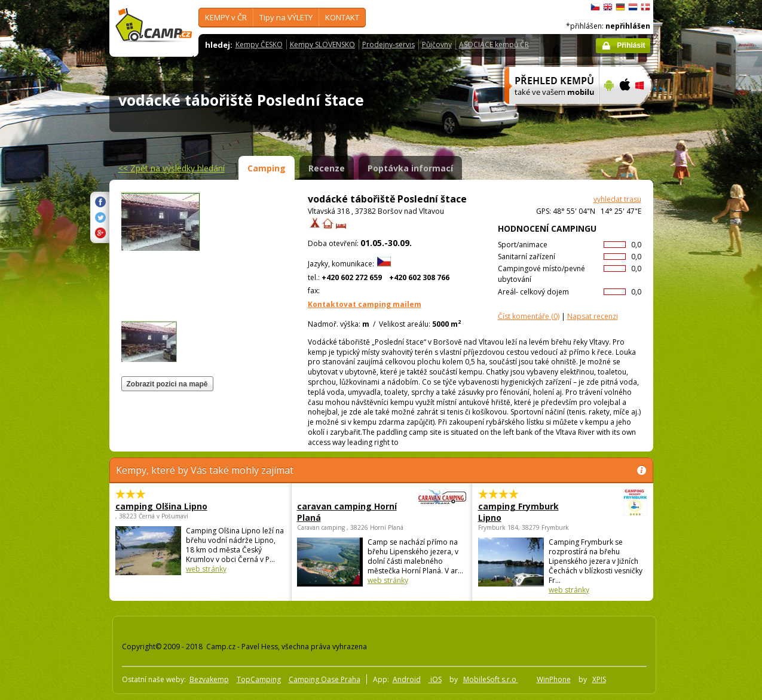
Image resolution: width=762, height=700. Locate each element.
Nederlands (633, 7)
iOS (435, 679)
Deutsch (620, 7)
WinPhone (554, 679)
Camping (267, 168)
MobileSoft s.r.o (491, 679)
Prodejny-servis (388, 44)
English (608, 7)
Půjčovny (437, 44)
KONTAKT (342, 17)
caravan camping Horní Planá (349, 512)
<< (172, 168)
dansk (645, 7)
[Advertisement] (703, 359)
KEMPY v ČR (226, 17)
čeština (595, 7)
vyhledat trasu (617, 199)
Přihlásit (631, 45)
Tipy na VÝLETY (286, 17)
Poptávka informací (410, 168)
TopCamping (259, 679)
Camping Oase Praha (325, 679)
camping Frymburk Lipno (530, 512)
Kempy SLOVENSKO (322, 44)
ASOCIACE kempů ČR (494, 44)
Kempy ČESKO (259, 44)
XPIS (599, 679)
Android (407, 679)
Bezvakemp (209, 679)
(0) (529, 316)
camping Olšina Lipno (161, 506)
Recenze (327, 168)
